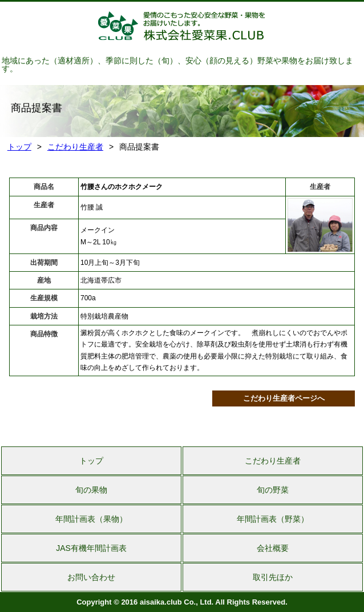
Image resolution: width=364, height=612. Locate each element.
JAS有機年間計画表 (91, 548)
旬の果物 (91, 490)
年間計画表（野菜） (273, 519)
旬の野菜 (273, 490)
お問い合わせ (91, 577)
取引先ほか (273, 577)
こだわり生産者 (75, 147)
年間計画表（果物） (91, 519)
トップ (19, 147)
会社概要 (273, 548)
